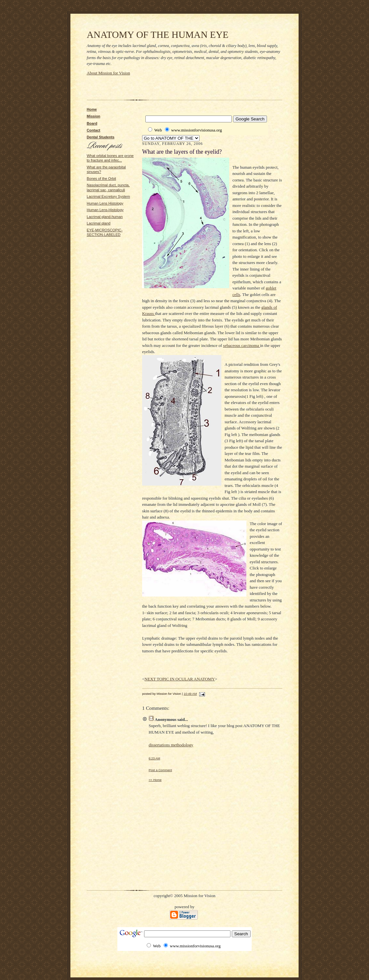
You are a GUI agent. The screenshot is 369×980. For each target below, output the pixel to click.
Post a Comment (160, 770)
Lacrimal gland (99, 223)
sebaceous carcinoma (241, 345)
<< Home (155, 780)
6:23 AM (154, 758)
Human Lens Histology (105, 203)
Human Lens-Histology (105, 210)
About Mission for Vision (108, 73)
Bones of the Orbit (101, 179)
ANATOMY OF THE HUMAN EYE (158, 35)
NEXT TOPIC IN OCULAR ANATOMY (180, 679)
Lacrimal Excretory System (108, 196)
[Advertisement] (163, 86)
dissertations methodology (171, 745)
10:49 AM (190, 694)
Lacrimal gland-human (105, 217)
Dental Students (101, 137)
